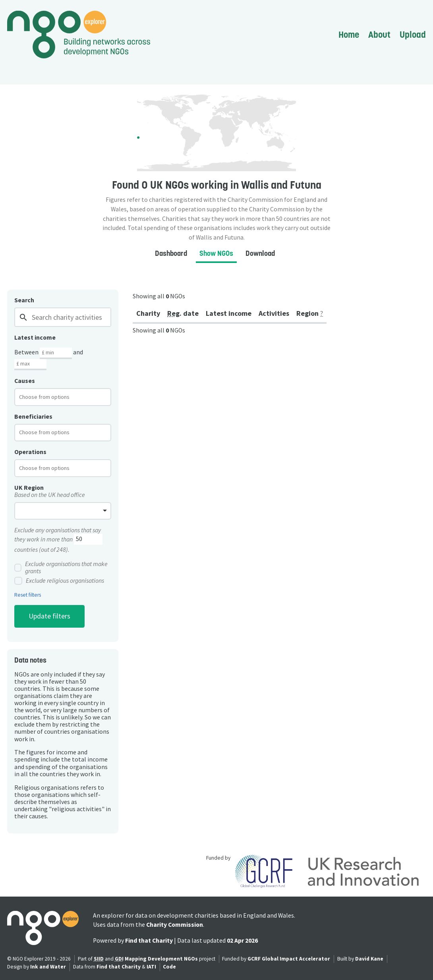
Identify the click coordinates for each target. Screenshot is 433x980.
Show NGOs (216, 253)
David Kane (369, 959)
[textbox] (51, 397)
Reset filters (28, 595)
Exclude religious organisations (59, 581)
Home (349, 35)
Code (169, 967)
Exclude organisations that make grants (61, 568)
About (379, 35)
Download (260, 253)
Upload (413, 35)
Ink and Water (48, 967)
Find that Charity (149, 940)
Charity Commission (175, 925)
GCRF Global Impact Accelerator (289, 959)
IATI (151, 967)
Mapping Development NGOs (161, 959)
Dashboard (171, 253)
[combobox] (63, 397)
